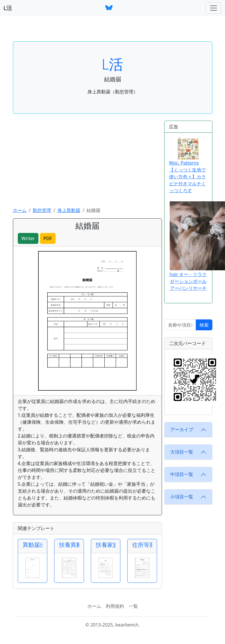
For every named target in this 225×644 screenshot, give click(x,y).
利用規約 (115, 606)
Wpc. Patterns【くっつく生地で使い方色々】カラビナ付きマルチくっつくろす (187, 165)
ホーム (20, 210)
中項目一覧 (182, 474)
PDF (48, 238)
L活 (8, 8)
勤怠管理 (42, 210)
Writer (28, 238)
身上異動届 (69, 210)
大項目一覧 (182, 452)
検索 (204, 325)
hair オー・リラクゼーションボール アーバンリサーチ (188, 281)
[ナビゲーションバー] (214, 8)
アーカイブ (182, 429)
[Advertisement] (87, 164)
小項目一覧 (182, 497)
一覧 (133, 606)
